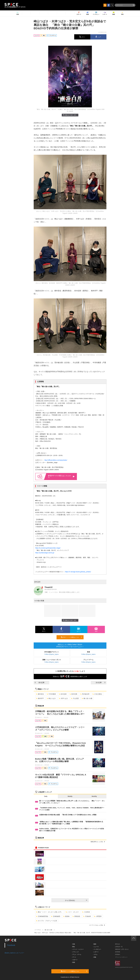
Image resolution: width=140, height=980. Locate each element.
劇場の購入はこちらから (61, 476)
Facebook (11, 945)
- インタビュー (97, 949)
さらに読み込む (76, 900)
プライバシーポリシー (121, 957)
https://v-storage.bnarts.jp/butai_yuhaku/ (78, 572)
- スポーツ (75, 960)
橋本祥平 (40, 698)
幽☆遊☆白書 (87, 698)
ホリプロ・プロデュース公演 (47, 921)
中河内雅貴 (51, 694)
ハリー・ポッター (72, 912)
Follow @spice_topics (52, 654)
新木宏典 (73, 694)
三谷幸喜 (86, 912)
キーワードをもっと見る (97, 925)
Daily (46, 796)
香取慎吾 (76, 916)
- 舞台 (73, 947)
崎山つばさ (51, 698)
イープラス (38, 930)
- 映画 (73, 962)
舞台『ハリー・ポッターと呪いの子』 (49, 912)
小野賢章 (98, 916)
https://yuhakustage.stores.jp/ (45, 553)
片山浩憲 (75, 698)
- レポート (96, 952)
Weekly (70, 796)
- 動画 (95, 944)
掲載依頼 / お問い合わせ (122, 949)
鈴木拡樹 (63, 694)
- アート (74, 957)
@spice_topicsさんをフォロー (14, 953)
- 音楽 (73, 944)
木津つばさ (63, 698)
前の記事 (40, 683)
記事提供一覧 (119, 947)
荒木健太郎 (85, 694)
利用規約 (118, 954)
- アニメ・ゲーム (76, 954)
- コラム (95, 954)
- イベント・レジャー (78, 949)
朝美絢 (66, 916)
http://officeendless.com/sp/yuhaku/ (56, 460)
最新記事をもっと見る (98, 842)
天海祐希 (87, 916)
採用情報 (118, 952)
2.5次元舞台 (97, 694)
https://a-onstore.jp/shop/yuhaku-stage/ (48, 548)
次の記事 (101, 683)
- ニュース (96, 947)
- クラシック (75, 952)
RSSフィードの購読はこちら (71, 637)
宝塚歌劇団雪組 (42, 916)
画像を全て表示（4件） (70, 115)
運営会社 (118, 944)
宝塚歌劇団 (56, 916)
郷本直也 (40, 694)
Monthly (94, 796)
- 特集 (95, 957)
